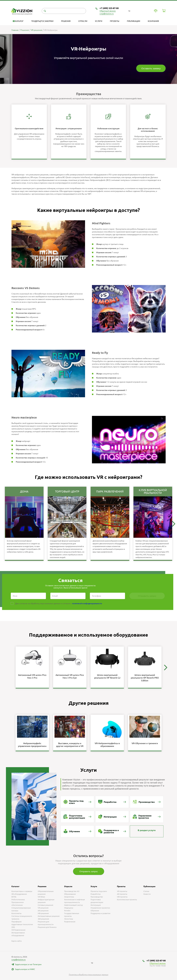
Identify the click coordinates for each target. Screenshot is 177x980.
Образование (70, 894)
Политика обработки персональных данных (89, 975)
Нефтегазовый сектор (73, 905)
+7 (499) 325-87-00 (109, 8)
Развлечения (70, 922)
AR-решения (43, 911)
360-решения (43, 919)
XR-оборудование (19, 894)
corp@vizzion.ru (107, 14)
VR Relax (41, 897)
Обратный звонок (108, 11)
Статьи (146, 891)
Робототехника (18, 900)
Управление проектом (100, 908)
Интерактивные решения (49, 916)
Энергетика (69, 897)
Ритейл (67, 911)
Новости (147, 894)
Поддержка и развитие (100, 913)
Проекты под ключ (99, 891)
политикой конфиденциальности (87, 603)
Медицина (69, 908)
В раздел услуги (147, 830)
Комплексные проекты (127, 900)
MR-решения (43, 913)
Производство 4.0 (72, 891)
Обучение (95, 911)
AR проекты (122, 894)
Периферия (16, 922)
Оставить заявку (151, 68)
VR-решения (43, 908)
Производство (97, 897)
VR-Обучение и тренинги (145, 743)
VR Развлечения (18, 930)
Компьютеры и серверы (22, 891)
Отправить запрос (89, 871)
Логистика (69, 919)
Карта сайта (17, 941)
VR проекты (122, 891)
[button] (174, 524)
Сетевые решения (45, 905)
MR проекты (122, 897)
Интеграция (96, 905)
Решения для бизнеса (47, 927)
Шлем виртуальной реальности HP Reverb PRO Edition (145, 678)
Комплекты (16, 913)
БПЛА (14, 897)
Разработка (96, 894)
